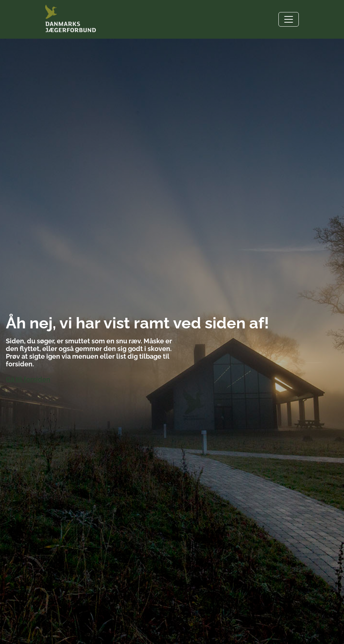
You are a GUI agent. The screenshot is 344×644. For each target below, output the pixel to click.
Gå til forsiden (28, 379)
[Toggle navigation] (289, 19)
